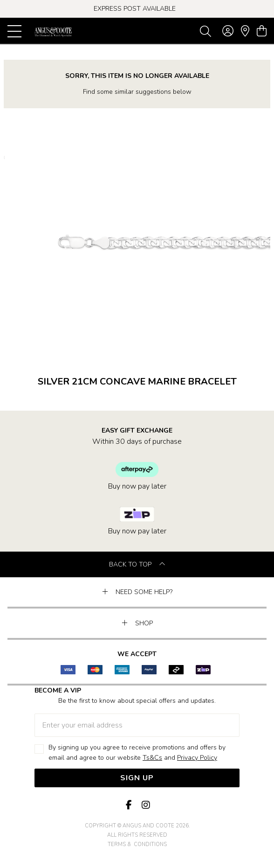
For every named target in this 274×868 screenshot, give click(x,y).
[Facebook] (129, 805)
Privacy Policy (197, 758)
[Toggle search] (205, 31)
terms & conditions (137, 844)
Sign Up (137, 778)
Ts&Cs (152, 758)
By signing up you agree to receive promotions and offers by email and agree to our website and (137, 753)
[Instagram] (145, 805)
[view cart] (262, 31)
